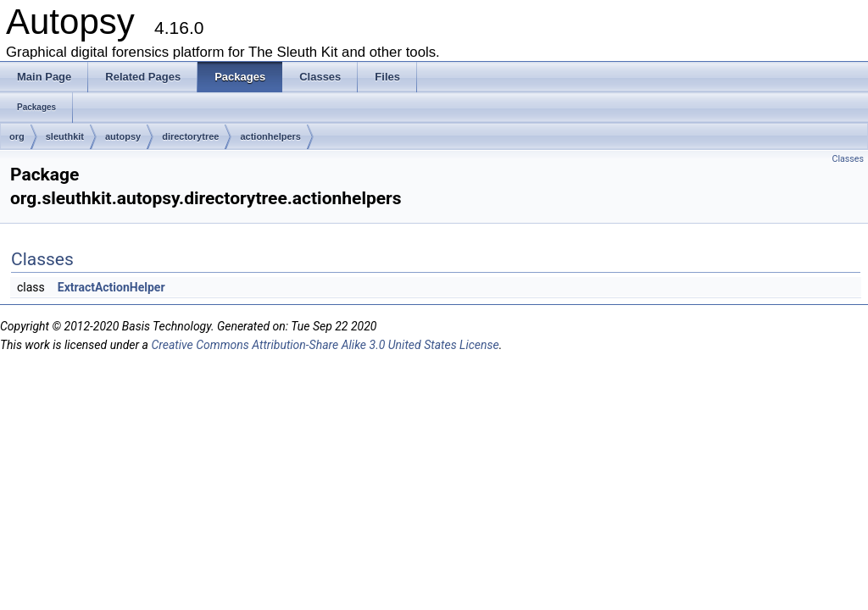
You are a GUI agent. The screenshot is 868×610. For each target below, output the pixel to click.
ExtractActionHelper (111, 287)
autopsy (123, 136)
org (17, 136)
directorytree (190, 136)
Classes (848, 159)
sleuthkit (65, 136)
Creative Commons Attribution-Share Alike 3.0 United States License (325, 345)
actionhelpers (270, 136)
